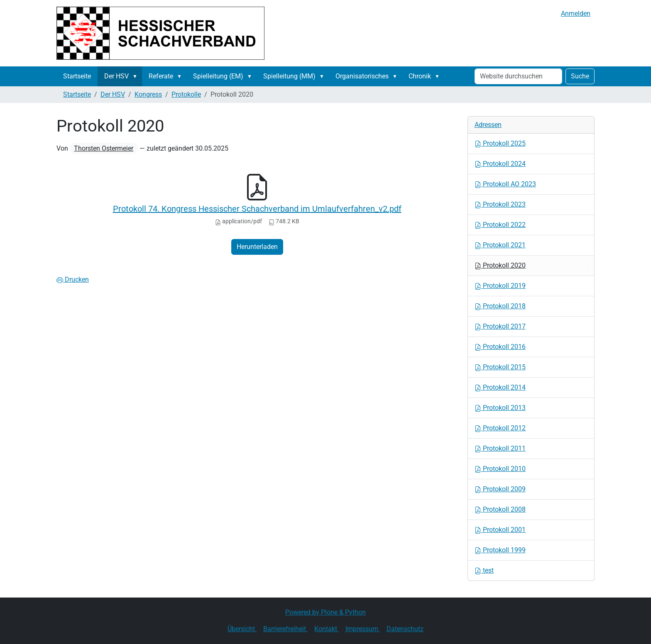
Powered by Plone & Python (325, 612)
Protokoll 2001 (500, 530)
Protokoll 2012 (500, 428)
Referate (161, 76)
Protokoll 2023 (500, 204)
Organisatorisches (362, 76)
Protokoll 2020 (500, 265)
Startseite (77, 76)
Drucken (73, 279)
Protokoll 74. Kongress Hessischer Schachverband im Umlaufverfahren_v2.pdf (257, 209)
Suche (580, 76)
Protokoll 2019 (500, 286)
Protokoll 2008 (500, 509)
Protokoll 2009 (500, 489)
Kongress (148, 94)
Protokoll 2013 (500, 408)
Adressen (488, 125)
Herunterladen (257, 247)
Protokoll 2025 (500, 143)
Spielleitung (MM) (289, 76)
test (484, 570)
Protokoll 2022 (500, 225)
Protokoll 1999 (500, 550)
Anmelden (576, 13)
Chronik (420, 76)
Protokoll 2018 (500, 306)
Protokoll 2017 (500, 326)
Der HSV (116, 76)
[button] (137, 76)
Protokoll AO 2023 (505, 184)
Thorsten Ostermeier (104, 148)
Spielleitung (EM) (218, 76)
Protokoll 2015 (500, 367)
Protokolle (186, 94)
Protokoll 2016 (500, 347)
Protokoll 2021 (500, 245)
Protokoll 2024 (500, 164)
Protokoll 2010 (500, 469)
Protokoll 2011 (500, 448)
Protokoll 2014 (500, 387)
